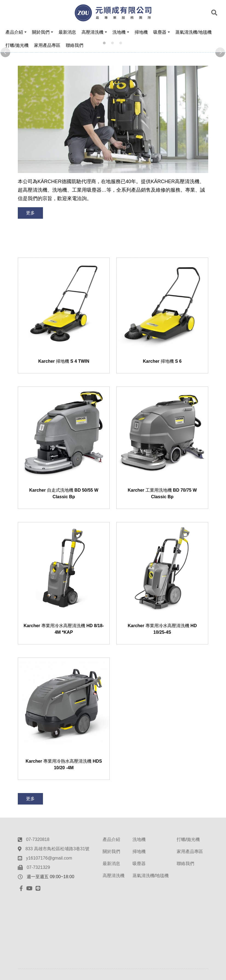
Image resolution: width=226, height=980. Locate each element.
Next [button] (221, 53)
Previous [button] (5, 53)
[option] (113, 52)
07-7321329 (38, 867)
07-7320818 (38, 839)
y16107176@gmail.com (49, 858)
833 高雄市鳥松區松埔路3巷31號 (57, 849)
